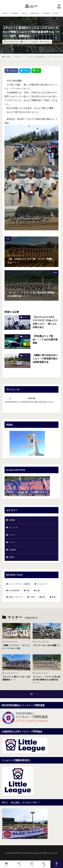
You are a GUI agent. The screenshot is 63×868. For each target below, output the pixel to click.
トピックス (13, 527)
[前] (10, 398)
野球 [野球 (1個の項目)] (54, 597)
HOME (8, 57)
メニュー (31, 864)
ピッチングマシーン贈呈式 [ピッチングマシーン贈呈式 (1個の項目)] (19, 584)
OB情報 (12, 520)
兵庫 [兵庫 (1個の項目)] (28, 590)
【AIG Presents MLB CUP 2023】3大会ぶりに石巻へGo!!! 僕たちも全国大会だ (45, 322)
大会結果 (34, 42)
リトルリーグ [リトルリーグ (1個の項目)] (42, 584)
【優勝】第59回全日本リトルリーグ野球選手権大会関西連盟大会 (45, 358)
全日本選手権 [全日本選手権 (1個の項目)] (14, 590)
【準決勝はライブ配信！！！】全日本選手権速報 (45, 339)
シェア (19, 864)
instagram (15, 13)
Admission (35, 13)
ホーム (6, 864)
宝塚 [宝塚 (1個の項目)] (38, 590)
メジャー (26, 336)
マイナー (26, 42)
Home (5, 13)
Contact (56, 13)
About (24, 13)
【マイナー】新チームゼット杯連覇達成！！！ (16, 678)
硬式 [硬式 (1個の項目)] (44, 597)
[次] (53, 398)
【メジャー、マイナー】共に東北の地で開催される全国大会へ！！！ (46, 680)
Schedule (46, 13)
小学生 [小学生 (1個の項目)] (32, 597)
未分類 (11, 557)
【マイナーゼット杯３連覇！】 (46, 645)
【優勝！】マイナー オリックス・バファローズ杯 (16, 647)
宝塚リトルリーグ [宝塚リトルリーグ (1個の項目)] (16, 597)
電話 (44, 864)
